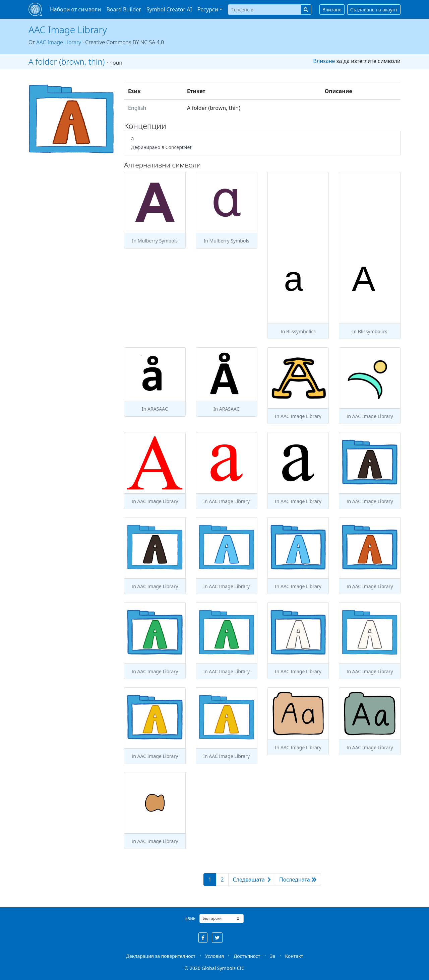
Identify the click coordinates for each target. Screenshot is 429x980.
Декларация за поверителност (161, 956)
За (273, 956)
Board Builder (124, 9)
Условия (214, 956)
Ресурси (208, 9)
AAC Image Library (68, 29)
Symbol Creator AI (169, 9)
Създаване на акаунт (374, 10)
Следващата (252, 880)
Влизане (332, 10)
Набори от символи (76, 9)
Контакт (294, 956)
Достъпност (247, 956)
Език (191, 918)
